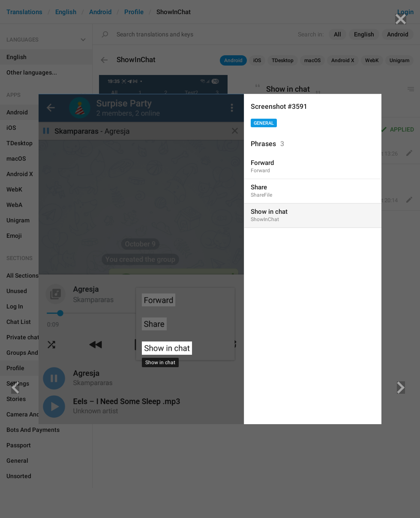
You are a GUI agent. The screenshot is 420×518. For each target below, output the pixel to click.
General (264, 123)
